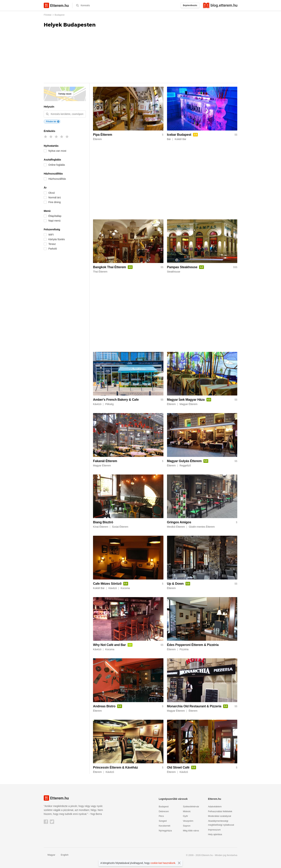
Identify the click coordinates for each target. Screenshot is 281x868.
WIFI (51, 235)
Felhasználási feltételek (220, 811)
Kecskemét (165, 826)
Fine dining (55, 202)
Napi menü (54, 221)
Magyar (49, 855)
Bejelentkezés (190, 5)
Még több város (191, 831)
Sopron (187, 826)
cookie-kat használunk (163, 863)
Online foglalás (57, 165)
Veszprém (188, 821)
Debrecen (164, 811)
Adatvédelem (215, 807)
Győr (185, 816)
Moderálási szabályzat (220, 816)
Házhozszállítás (57, 179)
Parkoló (53, 249)
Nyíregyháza (165, 831)
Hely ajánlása (215, 834)
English (63, 855)
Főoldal (48, 15)
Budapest (60, 15)
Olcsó (52, 193)
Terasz (52, 244)
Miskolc (187, 811)
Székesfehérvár (191, 807)
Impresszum (214, 830)
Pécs (161, 816)
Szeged (163, 821)
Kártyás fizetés (57, 239)
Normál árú (55, 197)
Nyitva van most (57, 151)
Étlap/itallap (55, 216)
